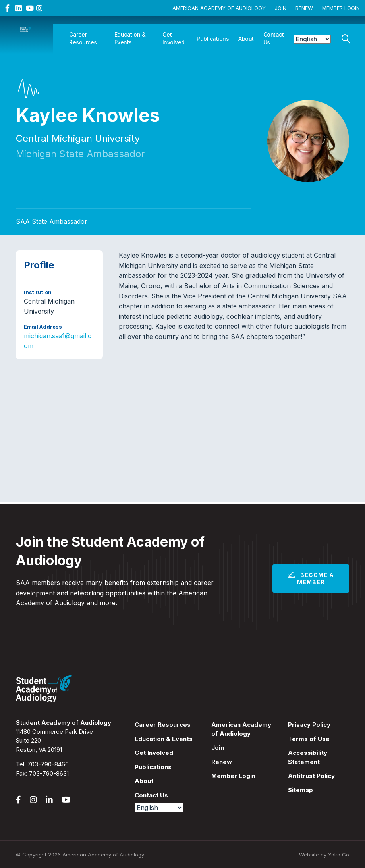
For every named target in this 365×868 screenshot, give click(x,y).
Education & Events (130, 38)
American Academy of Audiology (219, 8)
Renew (304, 8)
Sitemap (300, 790)
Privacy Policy (309, 725)
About (246, 39)
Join (281, 8)
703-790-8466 (48, 764)
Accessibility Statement (308, 757)
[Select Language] (313, 39)
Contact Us (274, 38)
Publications (213, 39)
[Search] (346, 37)
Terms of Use (309, 739)
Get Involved (174, 38)
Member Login (341, 8)
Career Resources (83, 38)
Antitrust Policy (311, 776)
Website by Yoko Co (324, 855)
